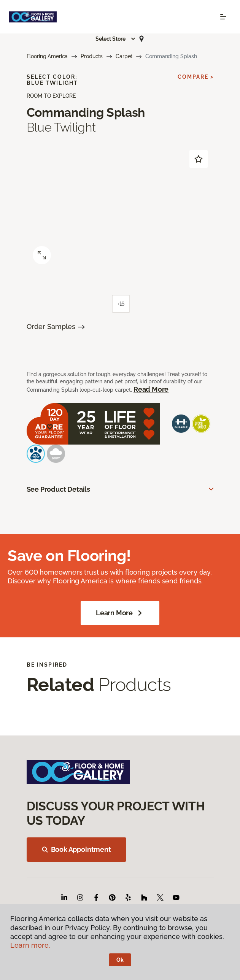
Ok (120, 960)
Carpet (124, 56)
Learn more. (30, 945)
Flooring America (47, 56)
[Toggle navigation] (223, 17)
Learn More (120, 613)
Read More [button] (151, 389)
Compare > (196, 77)
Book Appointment (76, 849)
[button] (116, 39)
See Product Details (59, 489)
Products (92, 56)
